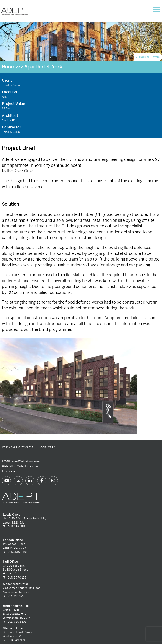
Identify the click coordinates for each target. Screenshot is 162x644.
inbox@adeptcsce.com (26, 461)
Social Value (47, 447)
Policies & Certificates (18, 447)
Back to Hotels (148, 57)
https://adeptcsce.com (24, 466)
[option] (81, 389)
